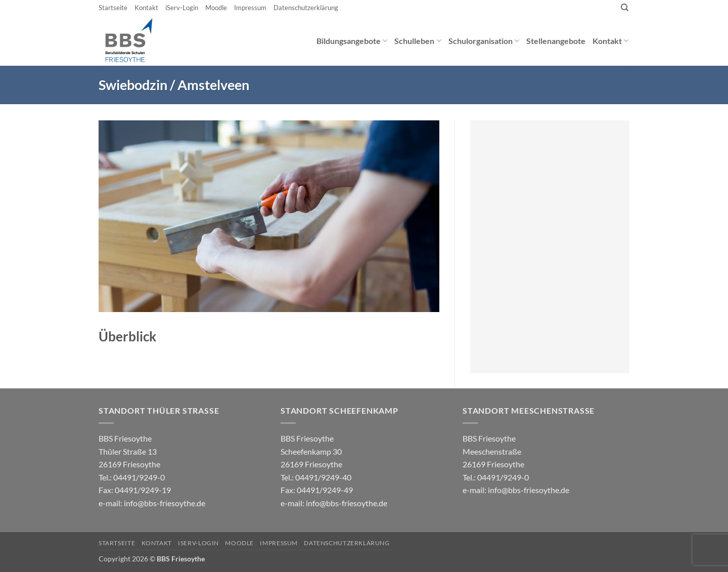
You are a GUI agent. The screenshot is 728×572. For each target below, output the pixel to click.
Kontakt (146, 8)
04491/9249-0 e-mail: (135, 490)
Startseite (113, 8)
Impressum (250, 8)
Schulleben (418, 41)
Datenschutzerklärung (306, 8)
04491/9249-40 (323, 477)
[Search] (625, 8)
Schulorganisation (484, 41)
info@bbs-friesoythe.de (165, 503)
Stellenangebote (556, 41)
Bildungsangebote (352, 41)
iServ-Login (182, 8)
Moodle (216, 8)
